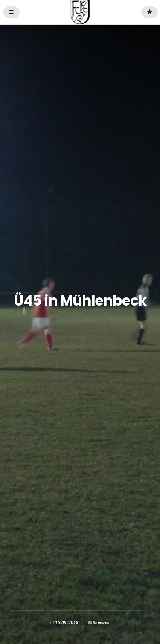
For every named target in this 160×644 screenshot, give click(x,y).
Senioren (101, 622)
